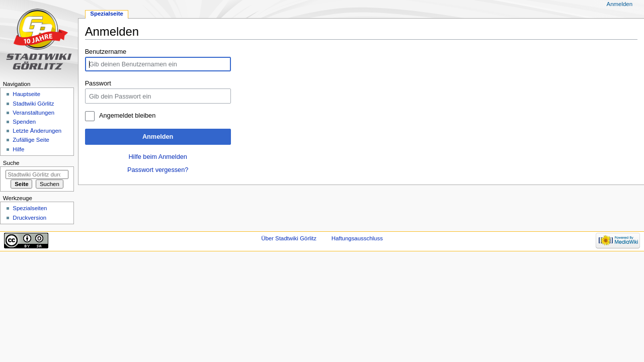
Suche (11, 163)
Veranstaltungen (33, 113)
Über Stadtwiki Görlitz (289, 238)
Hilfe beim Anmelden (157, 157)
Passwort (98, 83)
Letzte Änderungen (37, 131)
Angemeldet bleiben (127, 116)
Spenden (24, 122)
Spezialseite (107, 14)
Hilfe (18, 149)
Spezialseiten (30, 208)
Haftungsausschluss (357, 238)
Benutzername (106, 52)
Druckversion (29, 218)
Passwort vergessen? (158, 170)
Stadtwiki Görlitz (33, 104)
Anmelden (158, 137)
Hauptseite (26, 94)
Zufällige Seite (31, 140)
